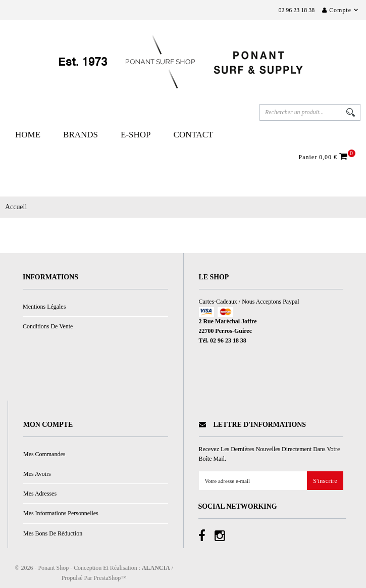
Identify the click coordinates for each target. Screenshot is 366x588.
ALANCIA (156, 568)
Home (28, 135)
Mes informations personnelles (61, 513)
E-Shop (136, 135)
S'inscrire (325, 481)
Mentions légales (44, 307)
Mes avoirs (37, 474)
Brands (81, 135)
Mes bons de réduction (53, 533)
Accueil (16, 207)
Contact (194, 135)
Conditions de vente (48, 326)
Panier (325, 157)
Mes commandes (44, 454)
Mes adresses (40, 494)
